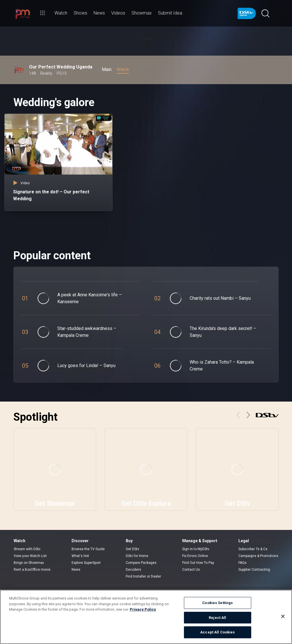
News (76, 570)
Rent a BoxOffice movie (32, 570)
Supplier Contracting (254, 570)
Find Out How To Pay (198, 563)
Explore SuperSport (86, 563)
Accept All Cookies (217, 632)
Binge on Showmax (29, 563)
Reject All (217, 618)
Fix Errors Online (195, 556)
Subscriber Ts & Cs (253, 549)
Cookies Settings (217, 603)
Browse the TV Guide (88, 549)
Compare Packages (141, 563)
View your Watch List (30, 556)
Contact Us (191, 570)
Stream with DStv (27, 549)
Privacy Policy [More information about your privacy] (143, 609)
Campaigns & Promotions (258, 556)
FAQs (243, 563)
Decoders (133, 570)
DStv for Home (137, 556)
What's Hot (80, 556)
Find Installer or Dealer (143, 576)
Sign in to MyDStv (196, 549)
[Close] (283, 616)
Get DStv (132, 549)
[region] (146, 617)
